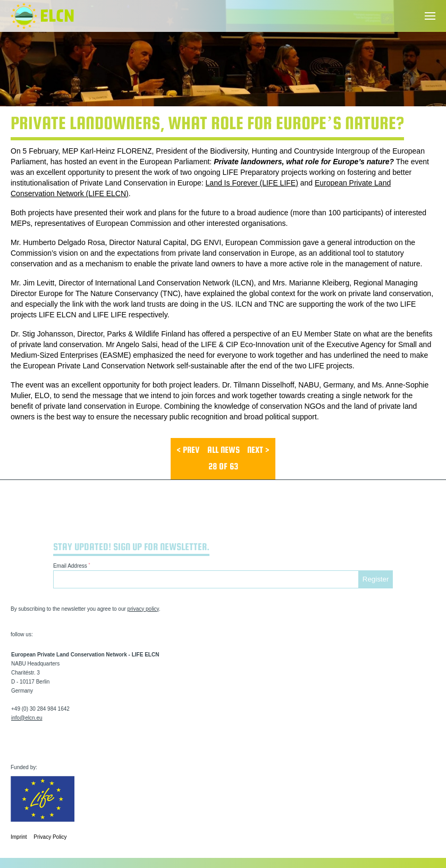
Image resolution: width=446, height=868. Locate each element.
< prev (188, 450)
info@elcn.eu (27, 718)
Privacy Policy (50, 837)
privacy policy (143, 609)
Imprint (19, 837)
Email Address (72, 565)
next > (258, 450)
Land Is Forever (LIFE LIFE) (252, 183)
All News (224, 450)
